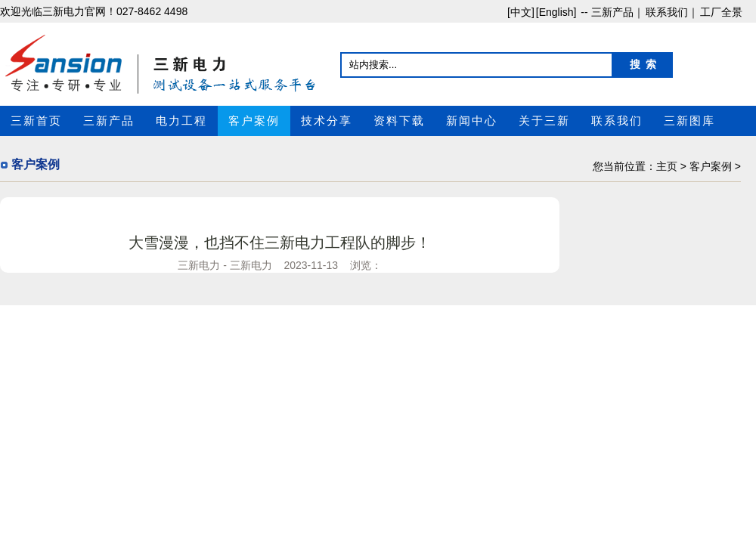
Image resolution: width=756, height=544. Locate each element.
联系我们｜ (672, 12)
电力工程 (181, 121)
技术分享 (327, 121)
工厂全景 (721, 12)
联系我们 (617, 121)
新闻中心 (472, 121)
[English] (556, 12)
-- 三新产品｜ (610, 12)
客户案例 (254, 121)
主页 (667, 166)
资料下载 (399, 121)
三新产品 (109, 121)
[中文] (521, 12)
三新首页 (36, 121)
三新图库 (689, 121)
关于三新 (544, 121)
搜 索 (643, 65)
